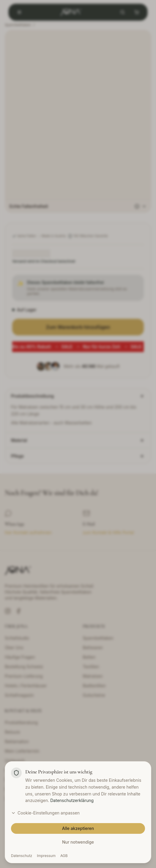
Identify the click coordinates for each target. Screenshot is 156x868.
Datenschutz (22, 856)
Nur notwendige (78, 842)
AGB (64, 856)
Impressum (46, 856)
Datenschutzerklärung (72, 800)
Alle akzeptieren (78, 828)
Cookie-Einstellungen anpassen (45, 813)
